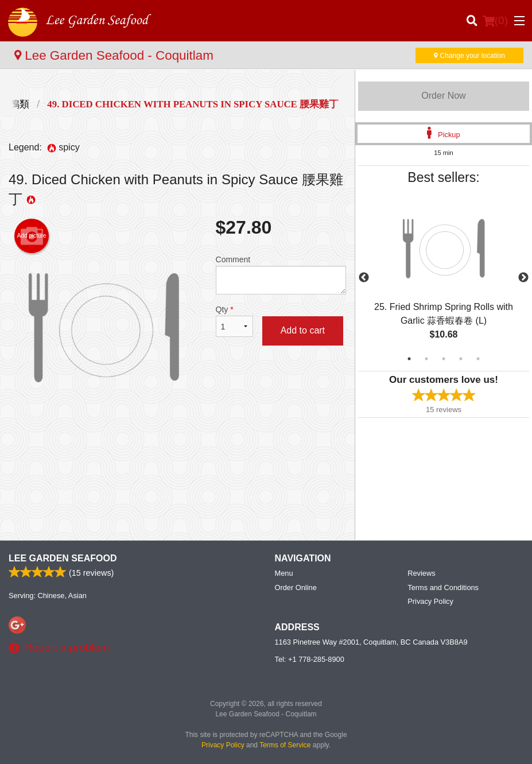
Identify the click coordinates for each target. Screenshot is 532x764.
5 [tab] (478, 359)
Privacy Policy (430, 601)
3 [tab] (444, 359)
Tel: (310, 659)
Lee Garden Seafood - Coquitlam (114, 55)
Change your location (469, 56)
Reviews (421, 573)
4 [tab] (461, 359)
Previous (364, 278)
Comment (281, 275)
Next (523, 278)
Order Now (443, 96)
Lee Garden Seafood (63, 558)
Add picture (32, 236)
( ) (495, 21)
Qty (234, 321)
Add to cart (303, 330)
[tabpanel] (444, 278)
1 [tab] (409, 359)
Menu (284, 573)
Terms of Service (285, 745)
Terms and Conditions (443, 587)
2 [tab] (426, 359)
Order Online (296, 587)
